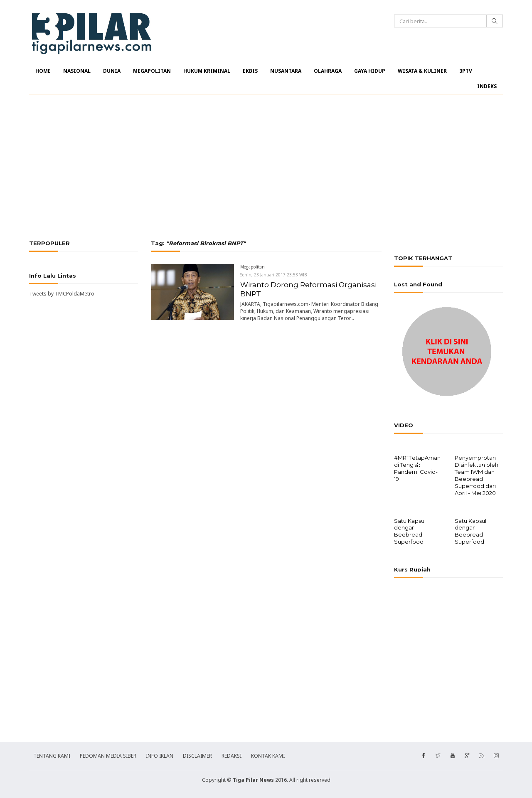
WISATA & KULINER (422, 71)
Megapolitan (252, 267)
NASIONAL (77, 71)
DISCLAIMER (197, 755)
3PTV (466, 71)
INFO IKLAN (160, 755)
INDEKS (487, 86)
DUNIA (112, 71)
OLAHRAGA (328, 71)
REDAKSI (232, 755)
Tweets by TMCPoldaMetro (62, 294)
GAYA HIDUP (370, 71)
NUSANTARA (286, 71)
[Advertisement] (266, 167)
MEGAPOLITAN (152, 71)
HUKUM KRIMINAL (207, 71)
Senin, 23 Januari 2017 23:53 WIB (274, 275)
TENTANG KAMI (52, 755)
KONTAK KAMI (268, 755)
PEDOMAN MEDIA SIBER (108, 755)
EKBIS (250, 71)
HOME (43, 71)
